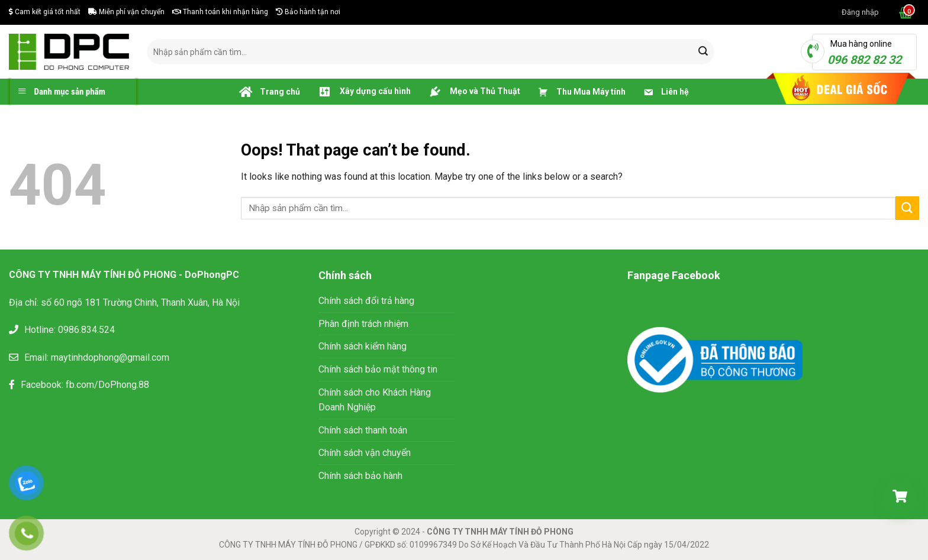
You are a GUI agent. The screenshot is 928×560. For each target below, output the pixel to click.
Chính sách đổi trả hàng (366, 301)
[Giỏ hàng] (900, 496)
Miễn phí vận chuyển (126, 12)
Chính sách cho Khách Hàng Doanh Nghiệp (375, 400)
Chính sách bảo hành (360, 476)
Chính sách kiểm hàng (362, 346)
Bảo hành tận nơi (308, 12)
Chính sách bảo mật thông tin (379, 369)
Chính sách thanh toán (363, 430)
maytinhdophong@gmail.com (110, 357)
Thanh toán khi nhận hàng (220, 12)
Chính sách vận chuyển (365, 453)
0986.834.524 (86, 330)
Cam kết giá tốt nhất (45, 12)
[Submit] (703, 52)
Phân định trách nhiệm (363, 324)
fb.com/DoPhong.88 (107, 385)
